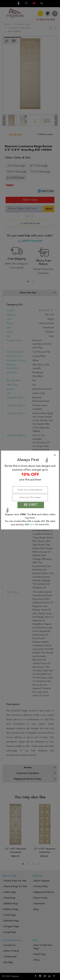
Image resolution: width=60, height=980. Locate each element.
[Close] (31, 455)
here (32, 525)
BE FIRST (31, 505)
